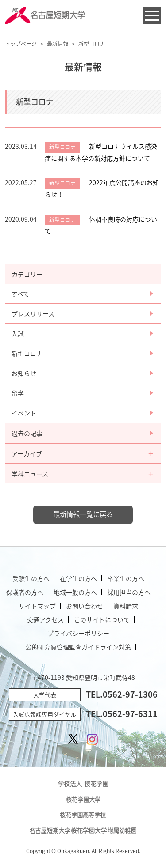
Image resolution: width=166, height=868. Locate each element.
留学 (18, 393)
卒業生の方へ (126, 578)
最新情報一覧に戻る (83, 514)
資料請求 (126, 606)
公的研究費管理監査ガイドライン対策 (78, 647)
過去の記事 (27, 433)
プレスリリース (33, 313)
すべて (20, 294)
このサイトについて (102, 619)
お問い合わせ (85, 606)
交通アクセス (45, 619)
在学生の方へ (78, 578)
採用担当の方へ (129, 592)
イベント (24, 413)
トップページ (21, 44)
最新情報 (58, 44)
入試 (18, 333)
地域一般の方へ (75, 592)
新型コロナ (27, 353)
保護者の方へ (25, 592)
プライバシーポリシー (78, 633)
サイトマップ (37, 606)
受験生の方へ (31, 578)
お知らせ (24, 373)
